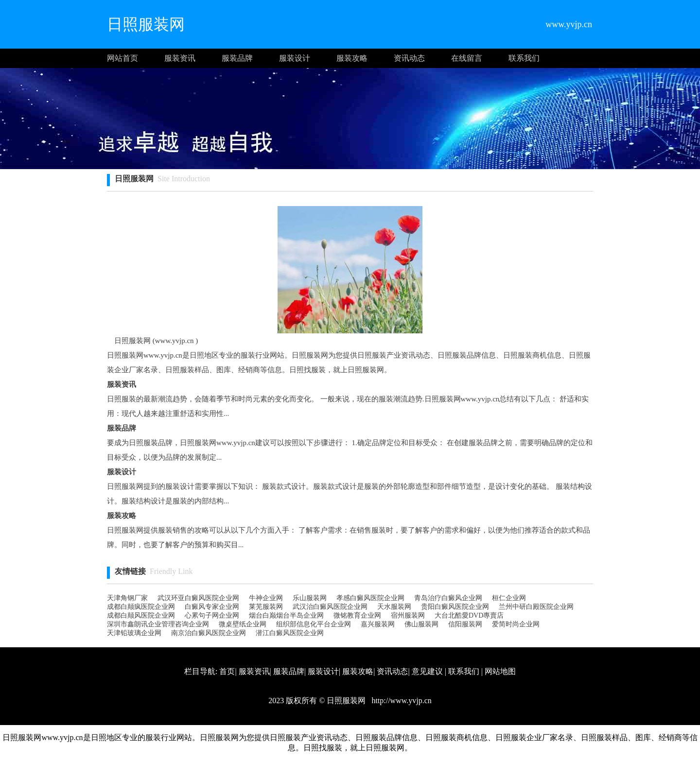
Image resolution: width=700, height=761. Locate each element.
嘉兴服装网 (378, 624)
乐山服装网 (310, 598)
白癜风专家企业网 (212, 607)
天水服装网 (394, 607)
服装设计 (295, 58)
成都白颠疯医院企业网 (141, 607)
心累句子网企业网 (212, 615)
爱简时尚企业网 (516, 624)
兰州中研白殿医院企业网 (536, 607)
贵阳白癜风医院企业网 (455, 607)
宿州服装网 (408, 615)
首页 (227, 671)
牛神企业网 (266, 598)
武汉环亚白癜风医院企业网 (198, 598)
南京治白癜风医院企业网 (209, 633)
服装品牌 (237, 58)
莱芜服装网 (266, 607)
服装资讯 (180, 58)
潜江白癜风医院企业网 (290, 633)
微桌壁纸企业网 (243, 624)
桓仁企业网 (509, 598)
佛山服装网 (421, 624)
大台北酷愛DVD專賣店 (469, 615)
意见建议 (427, 671)
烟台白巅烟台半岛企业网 (286, 615)
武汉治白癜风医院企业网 (330, 607)
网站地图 (500, 671)
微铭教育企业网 (357, 615)
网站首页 (122, 58)
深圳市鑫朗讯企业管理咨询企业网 (158, 624)
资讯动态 (409, 58)
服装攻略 (352, 58)
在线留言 (467, 58)
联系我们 (524, 58)
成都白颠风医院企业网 (141, 615)
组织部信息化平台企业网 (314, 624)
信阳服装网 (465, 624)
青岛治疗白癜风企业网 (448, 598)
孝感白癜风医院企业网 (370, 598)
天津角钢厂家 (127, 598)
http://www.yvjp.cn (400, 700)
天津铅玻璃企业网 (134, 633)
